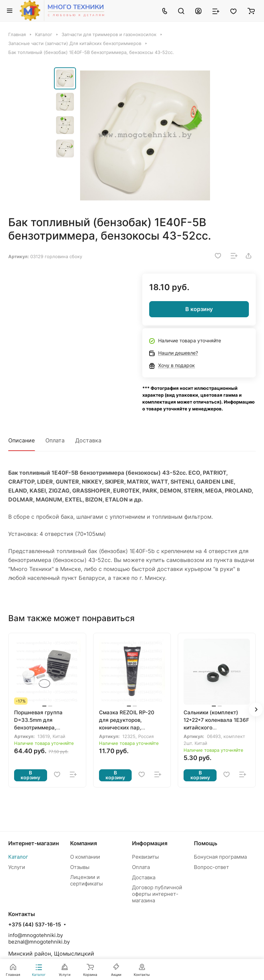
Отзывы (80, 867)
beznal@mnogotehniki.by (39, 942)
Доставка (88, 440)
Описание (21, 440)
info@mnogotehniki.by (36, 935)
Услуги (17, 867)
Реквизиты (145, 857)
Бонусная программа (220, 857)
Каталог (18, 857)
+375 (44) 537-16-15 (35, 925)
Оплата (55, 440)
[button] (256, 709)
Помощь (206, 843)
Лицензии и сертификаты (86, 880)
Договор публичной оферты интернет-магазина (157, 894)
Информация (150, 843)
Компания (84, 843)
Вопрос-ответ (211, 867)
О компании (85, 857)
